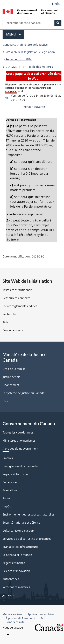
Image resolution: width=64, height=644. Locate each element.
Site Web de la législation (22, 52)
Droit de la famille (14, 369)
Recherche (9, 314)
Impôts (7, 506)
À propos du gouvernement (20, 449)
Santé (6, 498)
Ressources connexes (16, 298)
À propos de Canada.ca (20, 618)
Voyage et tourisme (15, 474)
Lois (5, 401)
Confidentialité (15, 622)
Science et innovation (16, 571)
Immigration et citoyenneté (20, 466)
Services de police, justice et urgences (27, 539)
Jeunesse (8, 595)
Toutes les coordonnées (18, 432)
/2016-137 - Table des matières (29, 67)
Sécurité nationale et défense (21, 523)
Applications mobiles (41, 614)
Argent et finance (14, 563)
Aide (5, 322)
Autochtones (11, 579)
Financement (11, 385)
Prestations (10, 490)
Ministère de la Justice (34, 45)
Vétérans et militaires (16, 587)
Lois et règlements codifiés (20, 306)
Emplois (8, 458)
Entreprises (10, 482)
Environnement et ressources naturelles (29, 514)
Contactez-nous (13, 330)
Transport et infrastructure (20, 547)
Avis (43, 618)
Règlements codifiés (19, 59)
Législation (48, 52)
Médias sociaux (12, 614)
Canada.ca (10, 45)
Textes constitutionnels (17, 290)
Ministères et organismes (19, 441)
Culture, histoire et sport (18, 531)
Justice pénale (11, 377)
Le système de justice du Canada (23, 393)
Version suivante (34, 107)
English (57, 4)
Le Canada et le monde (17, 555)
